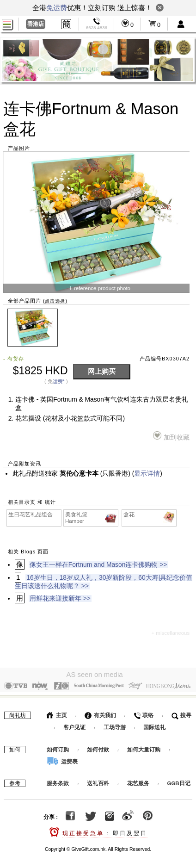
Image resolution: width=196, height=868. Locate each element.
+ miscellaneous (170, 633)
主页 (57, 713)
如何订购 (58, 747)
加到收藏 (171, 436)
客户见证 (74, 725)
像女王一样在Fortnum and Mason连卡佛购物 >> (98, 565)
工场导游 (115, 725)
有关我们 (100, 713)
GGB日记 (178, 781)
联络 (144, 713)
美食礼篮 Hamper (91, 518)
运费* (59, 381)
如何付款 (99, 747)
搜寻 (181, 713)
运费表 (62, 759)
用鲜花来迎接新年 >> (60, 598)
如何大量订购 (144, 747)
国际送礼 (154, 725)
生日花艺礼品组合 (31, 515)
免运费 (57, 8)
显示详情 (147, 474)
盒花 (150, 515)
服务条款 (58, 781)
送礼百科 (98, 781)
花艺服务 (138, 781)
